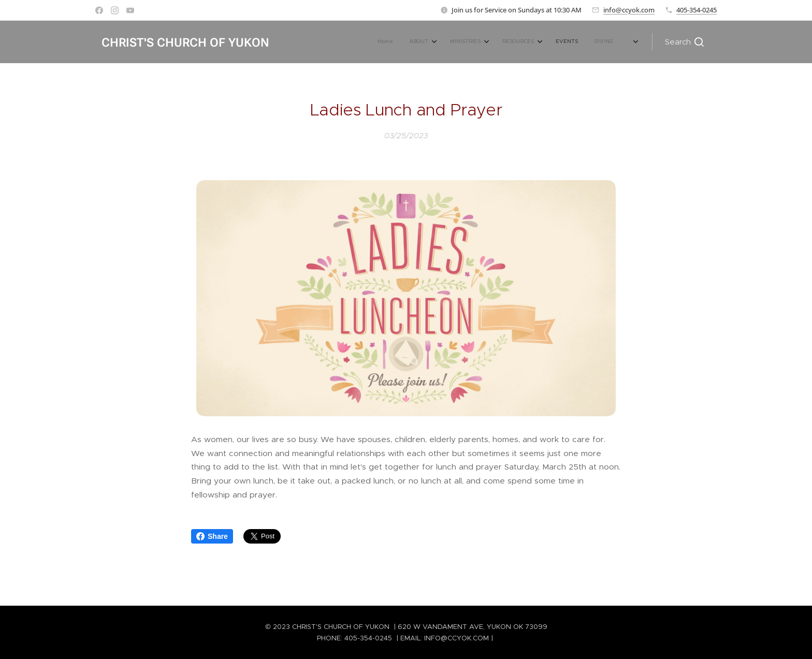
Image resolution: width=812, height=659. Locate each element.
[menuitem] (513, 42)
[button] (684, 42)
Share (212, 536)
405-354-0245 (697, 10)
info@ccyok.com (629, 10)
